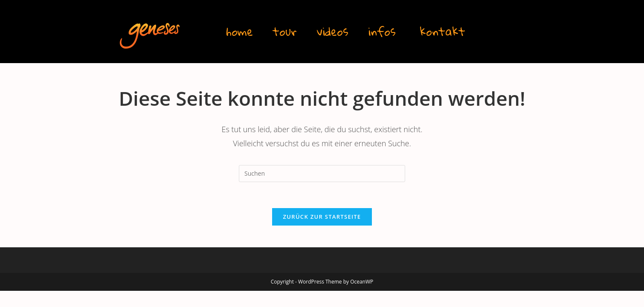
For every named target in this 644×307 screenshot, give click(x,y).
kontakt (442, 31)
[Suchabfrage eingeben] (322, 174)
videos (332, 31)
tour (285, 31)
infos (382, 31)
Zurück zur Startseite (322, 217)
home (239, 31)
